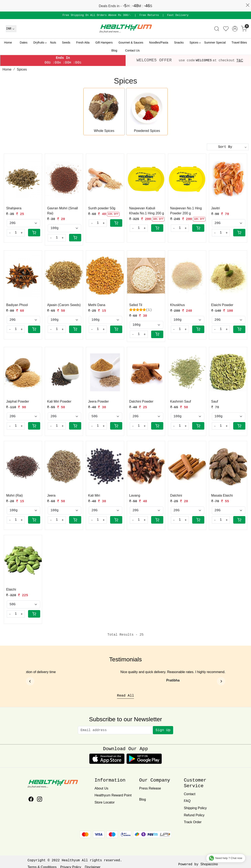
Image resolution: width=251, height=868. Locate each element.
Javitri (216, 208)
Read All (126, 696)
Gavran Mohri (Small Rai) (62, 211)
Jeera (51, 495)
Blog (114, 50)
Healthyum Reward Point (113, 795)
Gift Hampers (104, 42)
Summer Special (215, 42)
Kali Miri (94, 495)
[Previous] (30, 681)
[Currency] (11, 29)
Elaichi (11, 589)
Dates (24, 42)
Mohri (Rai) (14, 495)
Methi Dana (97, 305)
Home (8, 42)
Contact (190, 794)
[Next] (221, 681)
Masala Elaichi (222, 495)
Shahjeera (14, 208)
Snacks (179, 42)
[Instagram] (40, 800)
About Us (101, 788)
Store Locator (104, 802)
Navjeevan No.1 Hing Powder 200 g (186, 211)
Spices (195, 42)
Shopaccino (209, 864)
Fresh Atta (83, 42)
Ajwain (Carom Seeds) (64, 305)
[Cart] (34, 233)
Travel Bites (239, 42)
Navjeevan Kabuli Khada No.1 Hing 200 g (147, 211)
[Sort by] (228, 147)
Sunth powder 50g (102, 208)
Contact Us (132, 50)
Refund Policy (194, 815)
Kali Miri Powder (59, 401)
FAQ (187, 801)
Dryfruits (40, 42)
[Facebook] (31, 800)
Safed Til (136, 305)
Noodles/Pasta (159, 42)
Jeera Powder (98, 401)
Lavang (135, 495)
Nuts (53, 42)
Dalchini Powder (141, 401)
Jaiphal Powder (17, 401)
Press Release (150, 788)
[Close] (248, 5)
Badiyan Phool (17, 305)
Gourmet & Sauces (131, 42)
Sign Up (163, 730)
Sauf (215, 401)
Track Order (193, 822)
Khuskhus (178, 305)
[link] (217, 29)
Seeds (66, 42)
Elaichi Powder (222, 305)
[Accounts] (235, 29)
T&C (240, 60)
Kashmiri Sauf (181, 401)
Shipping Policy (195, 808)
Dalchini (176, 495)
